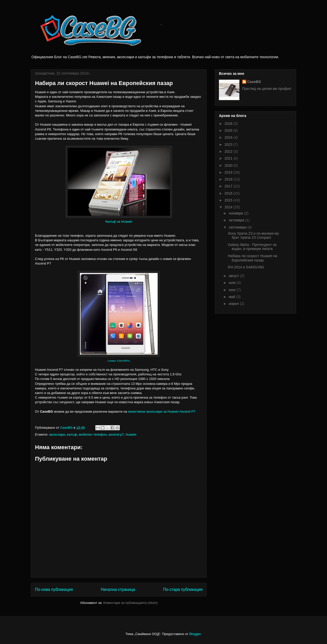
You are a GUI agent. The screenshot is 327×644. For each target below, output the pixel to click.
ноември (236, 213)
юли (232, 283)
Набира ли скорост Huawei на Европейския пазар (253, 258)
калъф (72, 434)
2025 (229, 130)
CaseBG (254, 82)
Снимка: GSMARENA (119, 361)
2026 (229, 124)
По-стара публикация (183, 589)
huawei (131, 434)
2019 (229, 172)
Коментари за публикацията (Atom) (131, 603)
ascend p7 (116, 434)
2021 (229, 158)
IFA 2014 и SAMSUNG (246, 267)
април (234, 304)
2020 (229, 165)
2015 (229, 200)
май (232, 297)
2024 (229, 137)
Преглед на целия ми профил (267, 89)
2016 (229, 193)
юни (232, 290)
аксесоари (57, 434)
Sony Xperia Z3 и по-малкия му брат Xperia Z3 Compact (253, 236)
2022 (229, 151)
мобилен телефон (93, 434)
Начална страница (118, 589)
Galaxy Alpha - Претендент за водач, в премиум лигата (252, 247)
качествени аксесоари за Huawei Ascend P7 (162, 412)
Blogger (195, 634)
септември (238, 227)
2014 (229, 207)
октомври (237, 220)
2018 (229, 179)
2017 (229, 186)
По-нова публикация (54, 589)
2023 (229, 145)
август (234, 276)
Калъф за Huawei (119, 222)
